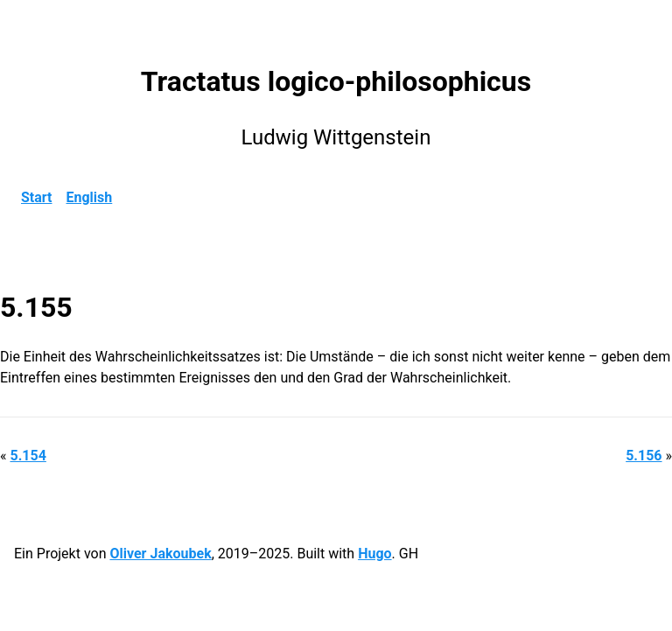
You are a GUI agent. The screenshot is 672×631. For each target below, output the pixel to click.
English (90, 197)
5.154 (28, 456)
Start (37, 197)
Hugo (374, 554)
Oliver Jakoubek (160, 554)
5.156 (644, 456)
